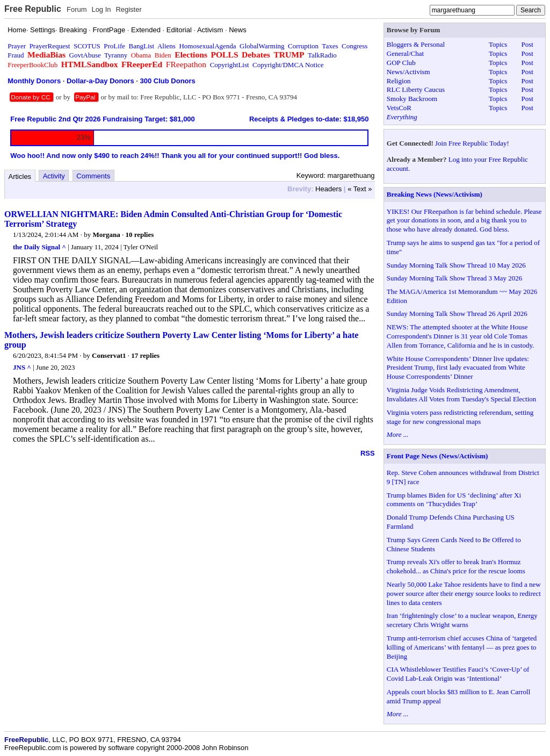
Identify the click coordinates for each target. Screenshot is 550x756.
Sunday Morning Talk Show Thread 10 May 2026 (456, 265)
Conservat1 (109, 355)
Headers (328, 189)
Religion (399, 81)
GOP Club (401, 63)
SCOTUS (87, 46)
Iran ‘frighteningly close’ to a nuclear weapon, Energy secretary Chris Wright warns (462, 620)
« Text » (360, 189)
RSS (368, 453)
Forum (77, 9)
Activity (54, 176)
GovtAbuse (85, 55)
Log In (101, 9)
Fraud (16, 55)
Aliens (167, 46)
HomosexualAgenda (207, 46)
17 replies (145, 355)
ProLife (114, 46)
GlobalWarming (262, 46)
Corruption (303, 46)
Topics (498, 44)
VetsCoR (399, 108)
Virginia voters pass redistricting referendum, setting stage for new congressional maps (460, 417)
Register (128, 9)
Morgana (106, 235)
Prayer (17, 46)
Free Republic (33, 9)
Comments (93, 176)
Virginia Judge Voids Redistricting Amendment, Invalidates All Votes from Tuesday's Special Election (461, 394)
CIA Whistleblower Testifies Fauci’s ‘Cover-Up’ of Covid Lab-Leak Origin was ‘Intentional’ (458, 674)
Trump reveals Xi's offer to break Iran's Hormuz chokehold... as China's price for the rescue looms (456, 566)
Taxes (330, 46)
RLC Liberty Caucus (416, 89)
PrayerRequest (50, 46)
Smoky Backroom (412, 99)
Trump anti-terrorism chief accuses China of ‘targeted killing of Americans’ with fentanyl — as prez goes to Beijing (462, 647)
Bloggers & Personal (416, 44)
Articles (20, 177)
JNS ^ (22, 367)
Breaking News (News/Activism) (435, 194)
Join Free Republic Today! (472, 143)
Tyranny (116, 55)
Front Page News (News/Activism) (437, 456)
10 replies (139, 235)
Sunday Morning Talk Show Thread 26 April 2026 (457, 314)
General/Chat (405, 53)
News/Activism (408, 72)
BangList (142, 46)
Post (527, 44)
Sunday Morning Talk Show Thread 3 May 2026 (454, 278)
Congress (354, 46)
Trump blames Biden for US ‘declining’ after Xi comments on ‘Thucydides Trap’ (454, 500)
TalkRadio (322, 55)
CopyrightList (230, 65)
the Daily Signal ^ (39, 247)
